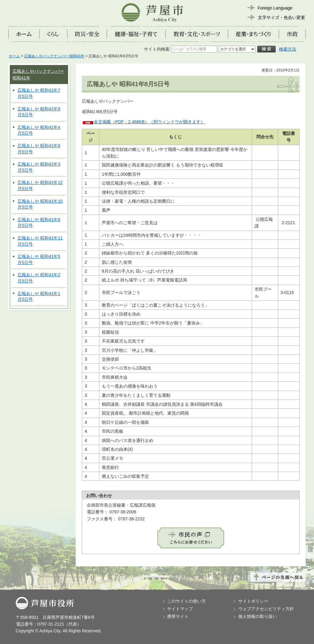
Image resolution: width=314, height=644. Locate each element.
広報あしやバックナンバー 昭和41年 (54, 56)
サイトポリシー (253, 601)
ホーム (14, 56)
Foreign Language (275, 8)
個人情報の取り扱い (258, 616)
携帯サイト (178, 616)
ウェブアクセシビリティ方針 (266, 609)
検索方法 (288, 49)
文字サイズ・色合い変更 (281, 17)
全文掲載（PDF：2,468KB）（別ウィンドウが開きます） (149, 122)
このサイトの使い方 (186, 601)
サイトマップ (180, 609)
